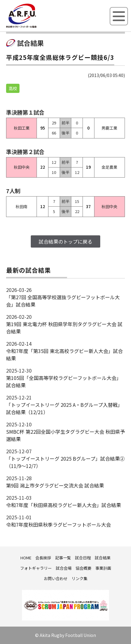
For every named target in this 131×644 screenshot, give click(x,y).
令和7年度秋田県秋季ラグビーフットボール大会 (58, 524)
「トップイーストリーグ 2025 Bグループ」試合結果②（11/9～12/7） (65, 462)
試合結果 (103, 558)
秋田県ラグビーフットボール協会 (35, 27)
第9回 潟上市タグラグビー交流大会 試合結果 (55, 485)
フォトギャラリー (36, 568)
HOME (26, 558)
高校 (13, 88)
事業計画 (103, 568)
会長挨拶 (43, 558)
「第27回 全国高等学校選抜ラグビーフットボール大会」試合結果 (63, 301)
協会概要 (83, 568)
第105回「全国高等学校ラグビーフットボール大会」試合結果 (64, 381)
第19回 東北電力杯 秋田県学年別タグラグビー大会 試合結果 (64, 328)
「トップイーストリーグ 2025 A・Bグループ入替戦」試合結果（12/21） (64, 408)
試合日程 (83, 558)
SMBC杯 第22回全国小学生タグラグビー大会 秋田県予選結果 (65, 435)
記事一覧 (63, 558)
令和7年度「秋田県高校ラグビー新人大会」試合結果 (64, 505)
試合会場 (64, 568)
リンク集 (80, 578)
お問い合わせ (56, 578)
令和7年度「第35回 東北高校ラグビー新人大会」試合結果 (64, 355)
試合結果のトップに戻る (65, 241)
